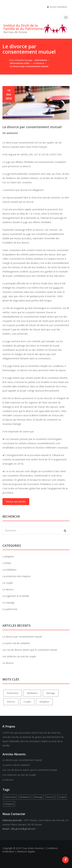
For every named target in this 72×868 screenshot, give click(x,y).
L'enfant (7, 563)
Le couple (8, 583)
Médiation (32, 693)
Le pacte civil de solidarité (16, 643)
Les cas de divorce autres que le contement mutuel (30, 650)
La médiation (9, 570)
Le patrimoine (10, 609)
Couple (27, 702)
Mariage (51, 693)
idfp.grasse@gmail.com (23, 829)
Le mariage (8, 603)
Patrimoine (13, 693)
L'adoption (8, 556)
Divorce (11, 702)
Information (41, 60)
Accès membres (57, 7)
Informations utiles (20, 63)
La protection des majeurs (17, 576)
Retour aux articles (16, 502)
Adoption (44, 702)
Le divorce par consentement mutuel (29, 66)
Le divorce (39, 63)
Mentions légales (26, 851)
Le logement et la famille (16, 596)
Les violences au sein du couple (19, 656)
